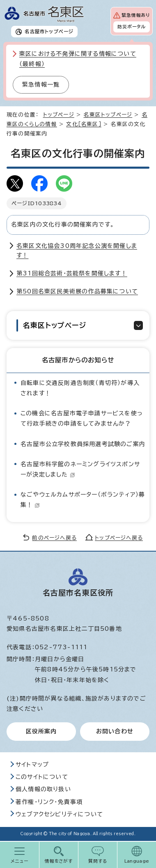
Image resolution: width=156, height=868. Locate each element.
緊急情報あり (136, 15)
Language (137, 861)
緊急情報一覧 (41, 85)
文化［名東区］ (84, 124)
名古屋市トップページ (49, 31)
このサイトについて (42, 777)
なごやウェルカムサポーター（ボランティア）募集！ (83, 500)
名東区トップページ (108, 115)
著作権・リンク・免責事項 (49, 802)
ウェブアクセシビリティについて (59, 814)
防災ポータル (132, 27)
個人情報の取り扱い (43, 789)
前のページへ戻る (54, 538)
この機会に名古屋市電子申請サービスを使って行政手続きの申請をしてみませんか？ (82, 418)
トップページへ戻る (119, 538)
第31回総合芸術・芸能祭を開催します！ (72, 273)
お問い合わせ (115, 731)
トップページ (59, 115)
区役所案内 (41, 731)
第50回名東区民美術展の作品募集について (77, 291)
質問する (98, 861)
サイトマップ (32, 765)
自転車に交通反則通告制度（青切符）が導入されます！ (80, 388)
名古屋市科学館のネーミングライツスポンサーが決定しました (80, 469)
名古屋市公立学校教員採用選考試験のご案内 (83, 444)
